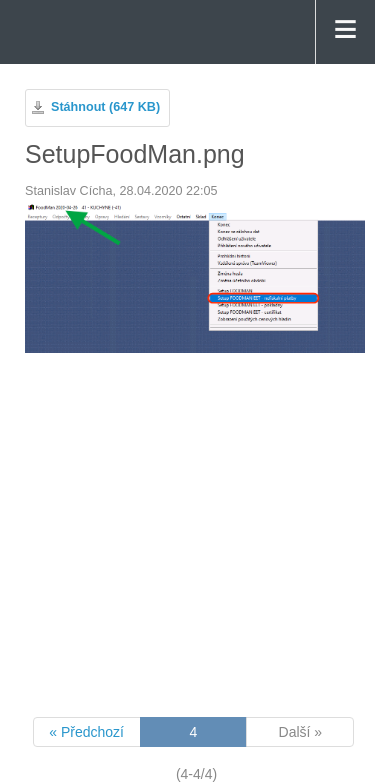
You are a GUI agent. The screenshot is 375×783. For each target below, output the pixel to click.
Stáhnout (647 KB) (105, 107)
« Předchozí (86, 732)
